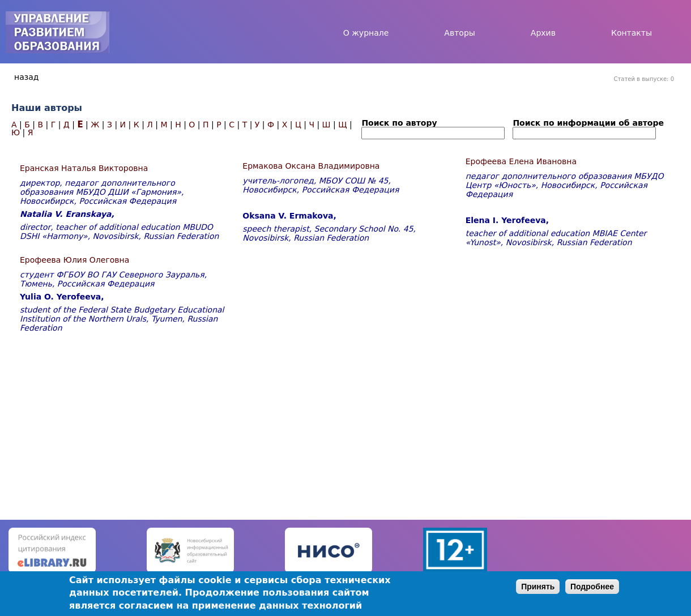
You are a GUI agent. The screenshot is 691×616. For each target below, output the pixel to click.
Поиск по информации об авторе (588, 123)
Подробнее (592, 587)
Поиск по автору (399, 123)
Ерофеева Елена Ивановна (521, 161)
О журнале (366, 33)
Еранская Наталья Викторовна (84, 168)
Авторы (460, 33)
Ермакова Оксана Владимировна (311, 166)
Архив (543, 33)
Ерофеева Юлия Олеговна (74, 260)
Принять (538, 587)
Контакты (632, 33)
